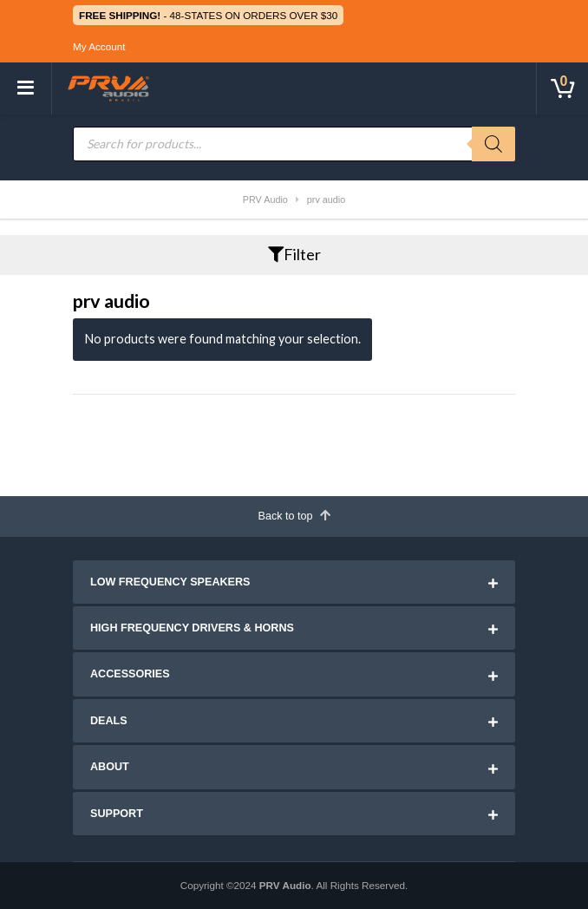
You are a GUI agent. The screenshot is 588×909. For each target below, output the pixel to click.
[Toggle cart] (562, 88)
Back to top (294, 516)
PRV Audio (285, 885)
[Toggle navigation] (26, 88)
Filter (294, 254)
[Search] (493, 144)
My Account (99, 46)
